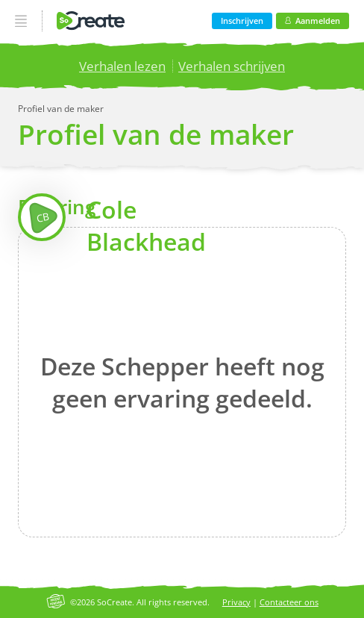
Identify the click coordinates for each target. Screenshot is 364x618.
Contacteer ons (289, 602)
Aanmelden (313, 21)
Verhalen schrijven (232, 66)
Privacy (236, 602)
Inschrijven (242, 21)
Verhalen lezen (122, 66)
